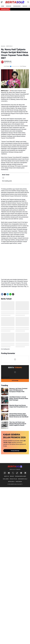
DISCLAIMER (6, 479)
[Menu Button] (2, 2)
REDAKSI (12, 476)
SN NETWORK (19, 482)
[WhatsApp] (10, 294)
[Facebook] (2, 294)
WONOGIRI (9, 6)
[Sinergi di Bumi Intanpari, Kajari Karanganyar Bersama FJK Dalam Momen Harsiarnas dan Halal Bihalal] (5, 417)
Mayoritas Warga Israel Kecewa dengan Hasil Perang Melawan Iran (18, 406)
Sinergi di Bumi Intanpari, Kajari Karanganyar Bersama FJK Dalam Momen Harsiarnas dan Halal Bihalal (19, 415)
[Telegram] (8, 294)
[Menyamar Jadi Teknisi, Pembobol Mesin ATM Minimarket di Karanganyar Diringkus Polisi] (5, 392)
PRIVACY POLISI (13, 479)
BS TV (21, 484)
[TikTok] (17, 473)
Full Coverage (15, 380)
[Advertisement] (15, 28)
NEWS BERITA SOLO (23, 479)
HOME (3, 6)
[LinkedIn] (25, 473)
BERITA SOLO (5, 91)
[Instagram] (5, 473)
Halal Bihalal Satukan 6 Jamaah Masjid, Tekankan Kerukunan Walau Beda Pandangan (19, 398)
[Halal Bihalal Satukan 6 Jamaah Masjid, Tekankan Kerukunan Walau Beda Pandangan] (5, 400)
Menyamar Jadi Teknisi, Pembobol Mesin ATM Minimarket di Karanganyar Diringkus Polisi (18, 390)
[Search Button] (28, 2)
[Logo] (15, 466)
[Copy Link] (13, 294)
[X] (5, 294)
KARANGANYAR (17, 6)
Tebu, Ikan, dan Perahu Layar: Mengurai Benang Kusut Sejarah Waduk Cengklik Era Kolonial (18, 424)
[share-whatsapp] (16, 294)
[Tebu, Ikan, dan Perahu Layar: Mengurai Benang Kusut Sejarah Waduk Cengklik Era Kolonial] (5, 425)
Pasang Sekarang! (15, 451)
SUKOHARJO (26, 6)
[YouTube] (9, 473)
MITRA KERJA (11, 482)
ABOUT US (6, 476)
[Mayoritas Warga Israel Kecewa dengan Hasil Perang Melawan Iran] (5, 408)
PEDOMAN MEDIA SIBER (20, 476)
